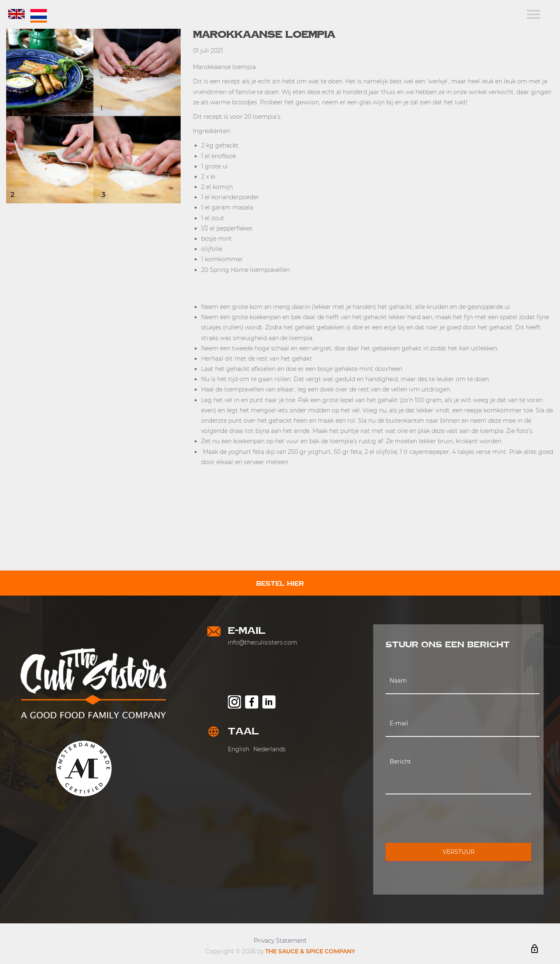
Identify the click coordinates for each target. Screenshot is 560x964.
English (239, 749)
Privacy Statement (280, 941)
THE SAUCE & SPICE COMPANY (310, 951)
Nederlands (270, 749)
